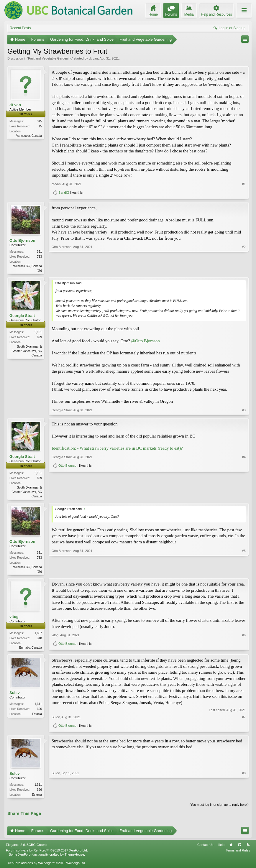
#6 (244, 638)
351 (39, 252)
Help (221, 847)
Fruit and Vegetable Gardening (50, 58)
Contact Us (205, 847)
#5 (244, 572)
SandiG (64, 193)
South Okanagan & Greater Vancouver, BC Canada (27, 352)
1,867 (38, 635)
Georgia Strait (22, 316)
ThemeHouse (74, 857)
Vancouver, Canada (29, 136)
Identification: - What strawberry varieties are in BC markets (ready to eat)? (117, 449)
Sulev (15, 695)
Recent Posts (20, 28)
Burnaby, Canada (31, 649)
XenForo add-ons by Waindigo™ (31, 866)
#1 (244, 184)
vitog (14, 618)
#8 (244, 796)
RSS (248, 847)
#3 (244, 411)
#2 (244, 270)
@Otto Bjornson (146, 341)
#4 (244, 486)
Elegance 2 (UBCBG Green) (26, 847)
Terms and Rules (238, 853)
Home (231, 847)
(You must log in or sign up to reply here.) (219, 807)
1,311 (38, 706)
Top (239, 847)
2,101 (38, 333)
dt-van (93, 58)
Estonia (37, 716)
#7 (244, 719)
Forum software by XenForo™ (47, 853)
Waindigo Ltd (76, 866)
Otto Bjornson (22, 240)
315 (39, 121)
